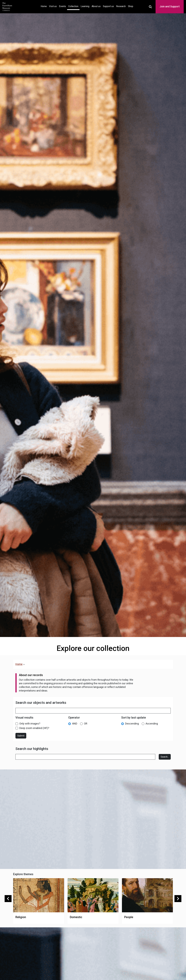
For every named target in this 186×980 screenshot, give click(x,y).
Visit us (53, 6)
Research (121, 6)
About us (96, 6)
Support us (108, 6)
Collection (73, 6)
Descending (132, 724)
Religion (21, 917)
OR (86, 724)
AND (75, 724)
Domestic (76, 917)
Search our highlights (32, 749)
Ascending (152, 724)
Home (44, 6)
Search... (165, 757)
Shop (131, 6)
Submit (21, 736)
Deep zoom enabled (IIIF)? (34, 728)
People (129, 917)
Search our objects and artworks (41, 703)
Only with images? (30, 724)
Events (62, 6)
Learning (85, 6)
